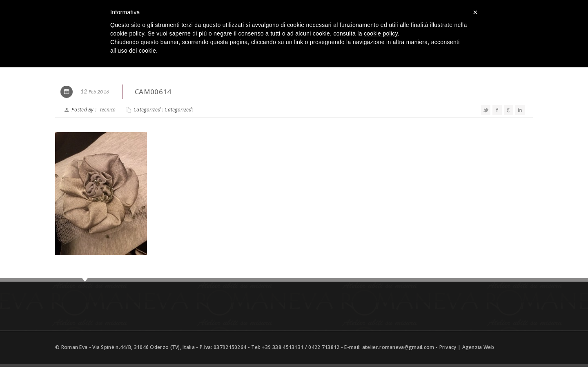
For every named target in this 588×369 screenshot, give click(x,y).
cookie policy (381, 33)
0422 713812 (324, 347)
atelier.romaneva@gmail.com (398, 347)
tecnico (108, 110)
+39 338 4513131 (283, 347)
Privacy (448, 347)
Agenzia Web (478, 347)
